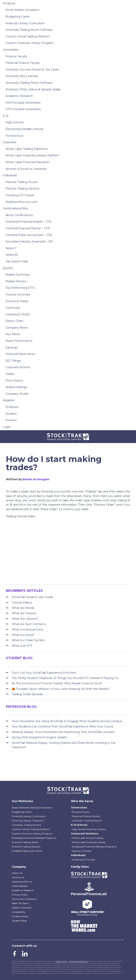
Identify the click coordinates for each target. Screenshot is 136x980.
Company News (17, 328)
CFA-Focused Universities (23, 103)
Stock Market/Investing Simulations (32, 808)
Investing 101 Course (20, 195)
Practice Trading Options (22, 189)
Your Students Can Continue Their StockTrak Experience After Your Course (63, 726)
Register (9, 400)
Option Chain (14, 321)
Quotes (8, 268)
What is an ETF (22, 646)
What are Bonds (23, 608)
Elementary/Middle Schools (24, 129)
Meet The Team (20, 903)
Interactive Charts (18, 314)
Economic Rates (17, 301)
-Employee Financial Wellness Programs (94, 847)
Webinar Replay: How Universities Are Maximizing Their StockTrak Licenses (63, 732)
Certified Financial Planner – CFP (28, 228)
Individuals (10, 175)
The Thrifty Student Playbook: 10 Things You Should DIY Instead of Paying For (65, 678)
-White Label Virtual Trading (87, 838)
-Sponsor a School (81, 851)
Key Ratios (13, 334)
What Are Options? (25, 619)
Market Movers (16, 281)
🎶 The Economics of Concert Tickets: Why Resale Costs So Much (57, 683)
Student (11, 414)
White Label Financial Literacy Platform (32, 155)
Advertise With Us (22, 882)
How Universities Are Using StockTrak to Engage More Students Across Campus (67, 721)
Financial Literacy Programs (28, 821)
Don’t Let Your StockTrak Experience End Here (44, 673)
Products (9, 3)
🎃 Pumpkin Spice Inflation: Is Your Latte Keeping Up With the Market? (61, 689)
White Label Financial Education (28, 162)
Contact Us (18, 877)
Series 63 (12, 255)
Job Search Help (17, 261)
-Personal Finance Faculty (86, 816)
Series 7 (11, 248)
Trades (10, 374)
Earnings (11, 347)
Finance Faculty (16, 56)
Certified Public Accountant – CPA (29, 235)
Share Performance (19, 341)
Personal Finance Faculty (23, 63)
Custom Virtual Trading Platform (28, 36)
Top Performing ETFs (20, 288)
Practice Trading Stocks (22, 182)
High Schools (15, 122)
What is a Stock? (23, 635)
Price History (14, 381)
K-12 (6, 116)
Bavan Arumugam (36, 479)
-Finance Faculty (80, 812)
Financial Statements (20, 354)
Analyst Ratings (16, 387)
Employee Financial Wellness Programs (34, 838)
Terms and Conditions (24, 899)
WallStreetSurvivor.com (22, 202)
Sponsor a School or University (26, 169)
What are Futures (24, 613)
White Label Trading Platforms (26, 149)
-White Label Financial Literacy (88, 842)
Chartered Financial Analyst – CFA (28, 222)
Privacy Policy (20, 895)
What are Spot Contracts (29, 624)
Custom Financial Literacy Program (30, 43)
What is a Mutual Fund (27, 630)
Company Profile (17, 394)
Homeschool (14, 136)
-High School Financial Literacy (88, 829)
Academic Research (19, 96)
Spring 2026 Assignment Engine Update (40, 737)
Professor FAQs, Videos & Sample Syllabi (33, 89)
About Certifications (19, 215)
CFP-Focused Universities (23, 109)
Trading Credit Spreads (27, 694)
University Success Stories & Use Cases (32, 70)
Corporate (10, 142)
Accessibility (19, 912)
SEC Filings (13, 361)
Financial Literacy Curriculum (25, 23)
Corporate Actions (18, 367)
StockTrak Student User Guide (32, 597)
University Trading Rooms (27, 825)
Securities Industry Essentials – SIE (29, 242)
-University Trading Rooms (86, 821)
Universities (11, 50)
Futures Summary (18, 294)
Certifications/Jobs (15, 208)
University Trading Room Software (29, 30)
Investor (11, 420)
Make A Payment (22, 908)
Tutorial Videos (22, 603)
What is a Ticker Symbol (28, 640)
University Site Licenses (22, 76)
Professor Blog (20, 916)
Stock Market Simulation (22, 10)
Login (7, 427)
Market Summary (18, 275)
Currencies (13, 308)
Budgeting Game (18, 17)
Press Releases (20, 886)
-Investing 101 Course (83, 860)
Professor (12, 407)
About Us (17, 873)
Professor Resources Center (27, 851)
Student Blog (19, 921)
